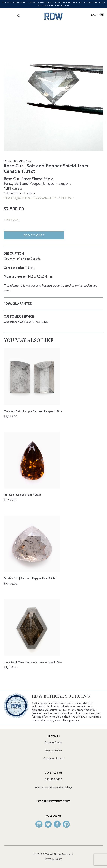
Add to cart (34, 236)
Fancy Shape (32, 179)
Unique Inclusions (57, 184)
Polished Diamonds (17, 161)
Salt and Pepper (28, 184)
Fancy (9, 184)
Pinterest (66, 824)
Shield (48, 179)
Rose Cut (12, 179)
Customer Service (54, 759)
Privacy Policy (54, 751)
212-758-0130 (54, 780)
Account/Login (53, 743)
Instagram (39, 824)
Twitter (48, 824)
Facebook (57, 824)
